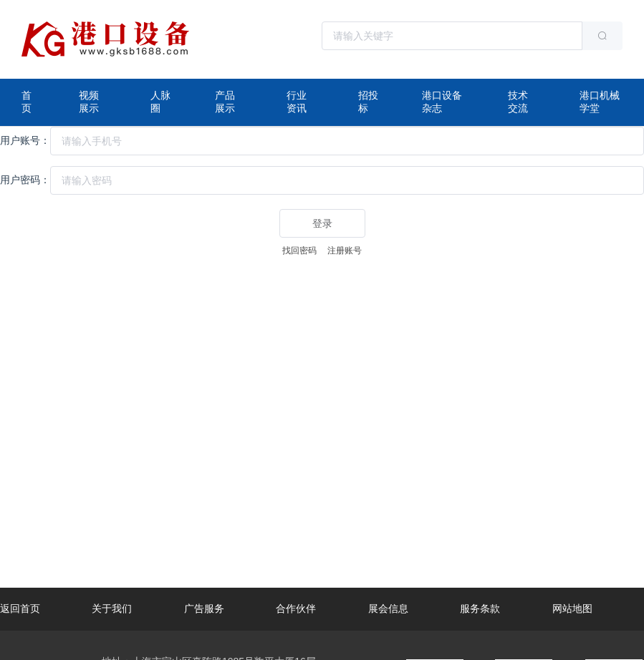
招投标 (368, 102)
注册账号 (345, 251)
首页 (27, 102)
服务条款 (480, 608)
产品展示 (225, 102)
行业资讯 (297, 102)
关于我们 (112, 608)
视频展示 (89, 102)
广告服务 (204, 608)
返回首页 (20, 608)
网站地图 (572, 608)
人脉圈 (160, 102)
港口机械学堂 (600, 102)
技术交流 (518, 102)
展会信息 (388, 608)
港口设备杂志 (442, 102)
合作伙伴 (296, 608)
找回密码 (299, 251)
